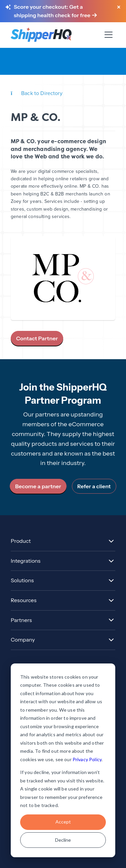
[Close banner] (119, 7)
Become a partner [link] (38, 486)
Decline (63, 840)
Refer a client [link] (94, 486)
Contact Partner (37, 338)
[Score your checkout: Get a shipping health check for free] (62, 11)
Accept (63, 822)
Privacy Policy (87, 759)
